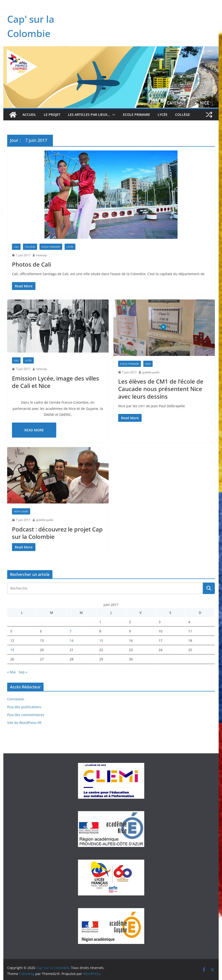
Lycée (163, 115)
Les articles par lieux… (89, 115)
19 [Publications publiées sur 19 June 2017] (12, 650)
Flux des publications (24, 707)
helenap (42, 255)
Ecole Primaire (136, 115)
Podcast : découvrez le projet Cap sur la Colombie (57, 533)
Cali (16, 247)
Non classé (21, 511)
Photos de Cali (31, 264)
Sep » (23, 672)
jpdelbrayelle (151, 372)
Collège (183, 115)
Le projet (52, 115)
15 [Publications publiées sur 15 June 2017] (101, 640)
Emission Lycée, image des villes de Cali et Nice (55, 382)
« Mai (11, 672)
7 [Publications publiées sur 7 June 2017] (71, 631)
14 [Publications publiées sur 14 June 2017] (72, 640)
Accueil (29, 115)
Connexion (16, 699)
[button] (113, 115)
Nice (148, 364)
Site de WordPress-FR (24, 723)
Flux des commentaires (26, 715)
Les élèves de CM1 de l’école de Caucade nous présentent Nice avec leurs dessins (161, 389)
